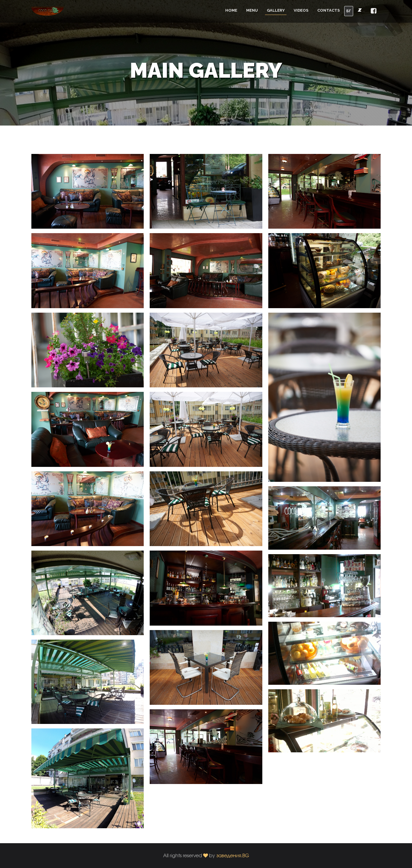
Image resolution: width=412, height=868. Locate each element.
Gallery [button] (276, 10)
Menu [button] (252, 10)
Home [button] (231, 10)
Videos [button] (301, 10)
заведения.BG (233, 855)
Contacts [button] (328, 10)
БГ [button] (349, 11)
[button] (374, 11)
